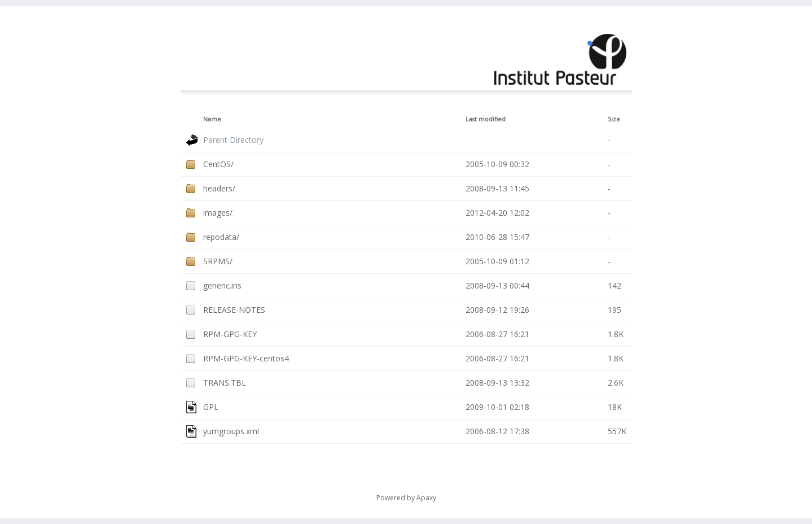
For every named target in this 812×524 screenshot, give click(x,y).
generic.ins (222, 285)
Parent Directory (233, 140)
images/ (218, 213)
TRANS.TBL (225, 383)
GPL (211, 407)
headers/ (219, 188)
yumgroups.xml (231, 431)
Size (614, 119)
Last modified (486, 119)
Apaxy (426, 498)
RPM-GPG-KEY (230, 334)
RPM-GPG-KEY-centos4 (246, 358)
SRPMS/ (218, 261)
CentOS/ (218, 164)
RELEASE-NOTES (234, 310)
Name (212, 119)
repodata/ (221, 237)
